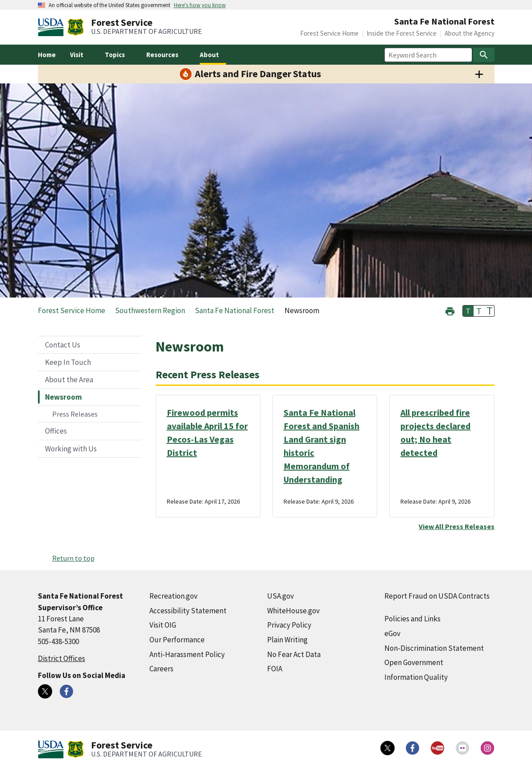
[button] (450, 310)
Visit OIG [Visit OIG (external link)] (163, 625)
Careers (161, 669)
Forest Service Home (329, 33)
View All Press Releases (457, 526)
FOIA (275, 669)
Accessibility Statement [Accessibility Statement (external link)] (188, 611)
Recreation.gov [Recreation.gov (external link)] (173, 596)
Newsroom (64, 397)
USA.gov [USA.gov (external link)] (280, 596)
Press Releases (75, 414)
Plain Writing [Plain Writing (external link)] (287, 640)
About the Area (69, 380)
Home (47, 55)
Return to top (73, 558)
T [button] (468, 311)
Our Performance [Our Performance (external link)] (177, 640)
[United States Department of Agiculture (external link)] (53, 27)
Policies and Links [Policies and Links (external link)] (412, 619)
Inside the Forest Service (402, 33)
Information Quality (416, 677)
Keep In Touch (68, 362)
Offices (56, 431)
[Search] (484, 55)
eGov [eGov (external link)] (392, 633)
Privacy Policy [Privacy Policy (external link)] (289, 625)
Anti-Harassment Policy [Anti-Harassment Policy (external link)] (187, 654)
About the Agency (470, 33)
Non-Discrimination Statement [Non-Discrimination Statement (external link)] (434, 648)
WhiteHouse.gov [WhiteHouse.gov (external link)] (293, 611)
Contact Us (63, 345)
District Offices (62, 658)
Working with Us (71, 449)
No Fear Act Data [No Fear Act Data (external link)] (294, 654)
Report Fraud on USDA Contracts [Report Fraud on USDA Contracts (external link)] (437, 596)
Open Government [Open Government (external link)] (414, 662)
